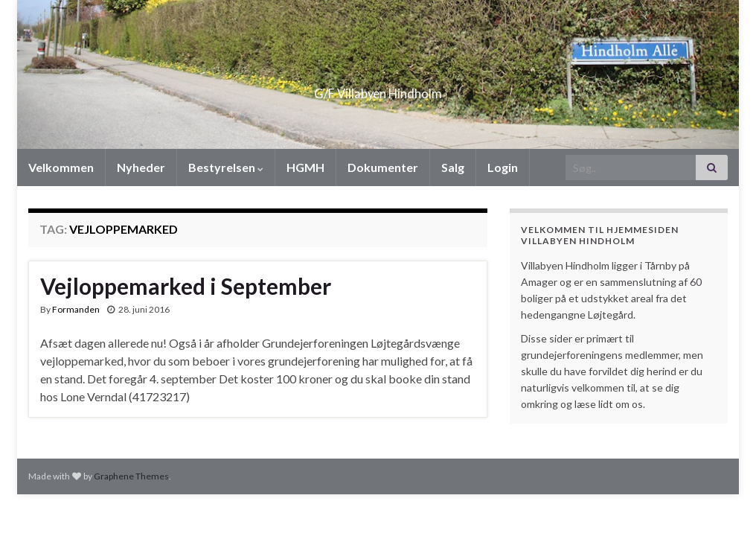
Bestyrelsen (226, 167)
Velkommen (61, 167)
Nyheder (141, 167)
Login (503, 167)
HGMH (305, 167)
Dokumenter (383, 167)
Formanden (76, 309)
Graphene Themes (131, 476)
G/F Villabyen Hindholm (378, 89)
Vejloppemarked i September (186, 286)
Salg (453, 167)
